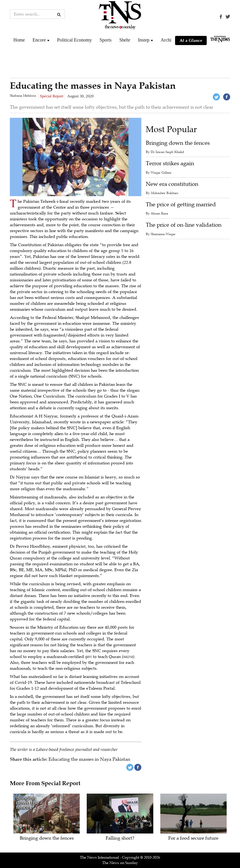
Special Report (52, 96)
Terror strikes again (170, 163)
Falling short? (120, 838)
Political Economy (75, 40)
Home (19, 40)
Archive (168, 40)
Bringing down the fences (178, 143)
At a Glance (191, 40)
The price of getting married (181, 205)
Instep (144, 40)
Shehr (125, 40)
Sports (106, 40)
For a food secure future (193, 838)
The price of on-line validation (184, 225)
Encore (39, 40)
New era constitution (172, 184)
